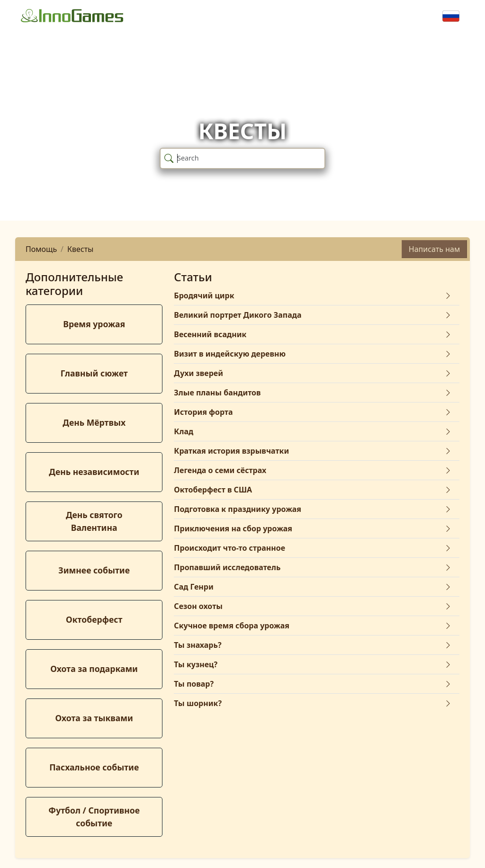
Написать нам (434, 249)
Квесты (80, 249)
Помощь (41, 249)
